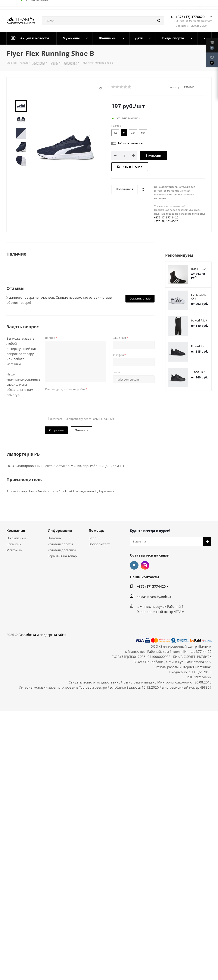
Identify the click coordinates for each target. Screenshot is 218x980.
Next (21, 170)
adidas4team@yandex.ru (155, 597)
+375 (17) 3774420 (190, 17)
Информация (60, 531)
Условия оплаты (60, 544)
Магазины (14, 550)
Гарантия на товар (62, 556)
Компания (16, 531)
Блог (92, 538)
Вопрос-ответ (99, 544)
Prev (21, 97)
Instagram (145, 565)
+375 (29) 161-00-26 (166, 221)
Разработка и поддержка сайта (42, 635)
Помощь (54, 538)
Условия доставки (62, 550)
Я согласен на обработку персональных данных (82, 419)
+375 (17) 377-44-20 (166, 217)
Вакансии (14, 544)
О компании (16, 538)
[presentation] (78, 401)
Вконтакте (134, 565)
